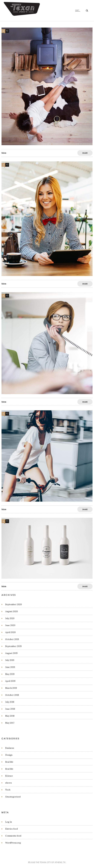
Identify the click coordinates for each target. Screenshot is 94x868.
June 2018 (10, 709)
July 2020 (10, 618)
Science (9, 776)
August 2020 (12, 611)
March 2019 (11, 688)
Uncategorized (13, 797)
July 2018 (10, 702)
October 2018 (12, 695)
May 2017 (10, 723)
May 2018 (10, 716)
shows (9, 783)
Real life (9, 762)
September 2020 (14, 604)
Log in (9, 822)
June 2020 (10, 625)
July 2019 (10, 660)
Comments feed (13, 836)
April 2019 (10, 681)
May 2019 (10, 674)
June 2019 (10, 667)
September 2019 (13, 646)
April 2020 (10, 632)
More (4, 153)
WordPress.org (13, 843)
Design (9, 755)
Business (10, 748)
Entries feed (11, 829)
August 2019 (11, 653)
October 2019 (12, 639)
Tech (8, 790)
